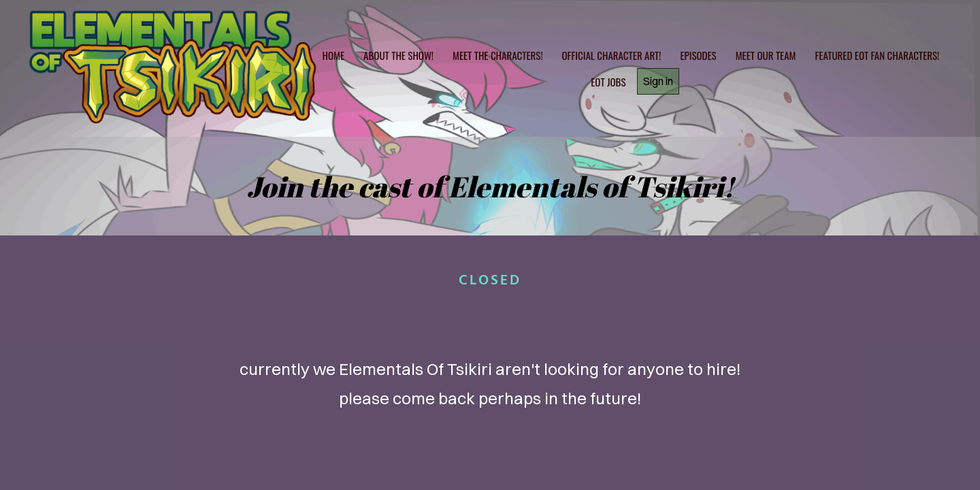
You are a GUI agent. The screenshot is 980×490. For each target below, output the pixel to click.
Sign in (658, 81)
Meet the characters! (498, 55)
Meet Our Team (766, 55)
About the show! (398, 55)
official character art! (612, 55)
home (334, 55)
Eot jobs (608, 82)
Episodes (698, 55)
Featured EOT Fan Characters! (877, 55)
